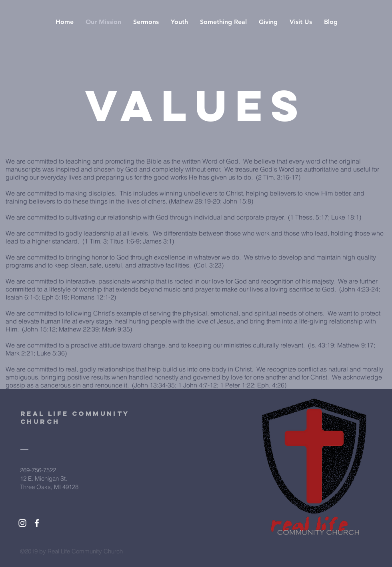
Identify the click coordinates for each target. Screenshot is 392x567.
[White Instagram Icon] (22, 523)
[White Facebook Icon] (37, 523)
